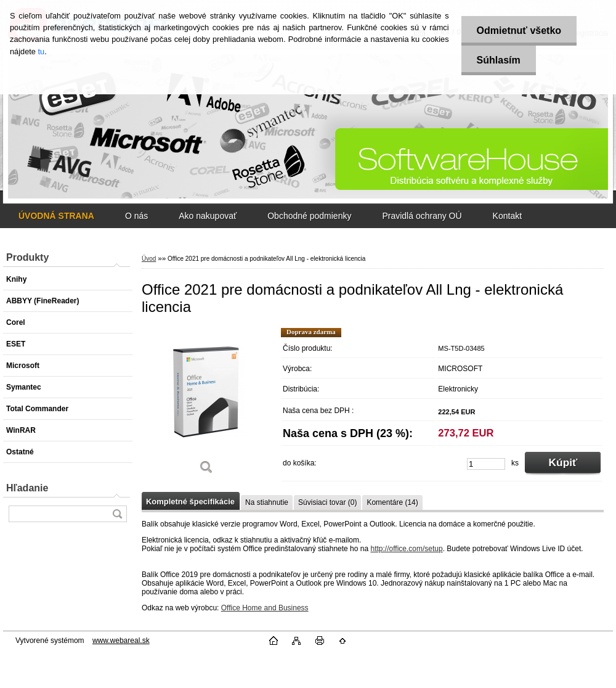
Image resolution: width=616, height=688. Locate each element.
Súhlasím (499, 60)
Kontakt (507, 216)
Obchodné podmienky (309, 216)
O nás (136, 216)
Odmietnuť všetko (519, 31)
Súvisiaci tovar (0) (327, 502)
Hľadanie (27, 488)
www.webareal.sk (121, 641)
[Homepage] (56, 216)
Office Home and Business (265, 608)
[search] (117, 514)
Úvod (149, 259)
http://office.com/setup (406, 549)
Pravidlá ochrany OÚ (422, 216)
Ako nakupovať (208, 216)
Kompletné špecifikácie (190, 502)
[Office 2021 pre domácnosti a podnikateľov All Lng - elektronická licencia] (206, 405)
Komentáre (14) (392, 502)
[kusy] (486, 464)
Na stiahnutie (267, 502)
